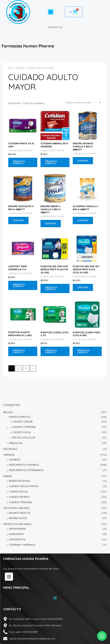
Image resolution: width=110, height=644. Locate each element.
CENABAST (15, 460)
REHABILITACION (18, 518)
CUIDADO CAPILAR (22, 422)
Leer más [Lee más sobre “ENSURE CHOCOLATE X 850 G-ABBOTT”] (18, 220)
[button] (51, 12)
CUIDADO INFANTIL (19, 497)
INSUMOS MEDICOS (20, 513)
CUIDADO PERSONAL (20, 502)
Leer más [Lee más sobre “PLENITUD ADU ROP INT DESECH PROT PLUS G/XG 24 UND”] (83, 287)
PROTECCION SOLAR (24, 438)
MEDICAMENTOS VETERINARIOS (26, 470)
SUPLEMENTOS (17, 539)
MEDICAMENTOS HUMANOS (24, 465)
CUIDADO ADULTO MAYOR (23, 486)
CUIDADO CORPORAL (24, 427)
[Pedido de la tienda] (83, 103)
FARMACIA (9, 455)
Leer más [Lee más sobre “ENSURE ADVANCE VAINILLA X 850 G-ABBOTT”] (83, 161)
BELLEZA (8, 412)
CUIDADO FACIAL (22, 432)
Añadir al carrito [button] (19, 162)
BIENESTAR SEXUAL (19, 481)
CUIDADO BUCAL (18, 492)
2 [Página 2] (19, 368)
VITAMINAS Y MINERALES (22, 545)
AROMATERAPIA (17, 529)
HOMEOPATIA (16, 534)
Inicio (11, 68)
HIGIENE (8, 476)
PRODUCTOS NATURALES (17, 524)
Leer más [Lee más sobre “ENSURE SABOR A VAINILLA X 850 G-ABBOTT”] (51, 223)
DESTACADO (10, 449)
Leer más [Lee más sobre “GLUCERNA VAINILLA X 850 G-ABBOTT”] (83, 220)
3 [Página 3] (26, 368)
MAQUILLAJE (16, 443)
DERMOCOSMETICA (20, 417)
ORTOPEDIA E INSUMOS (16, 508)
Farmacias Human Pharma (28, 46)
